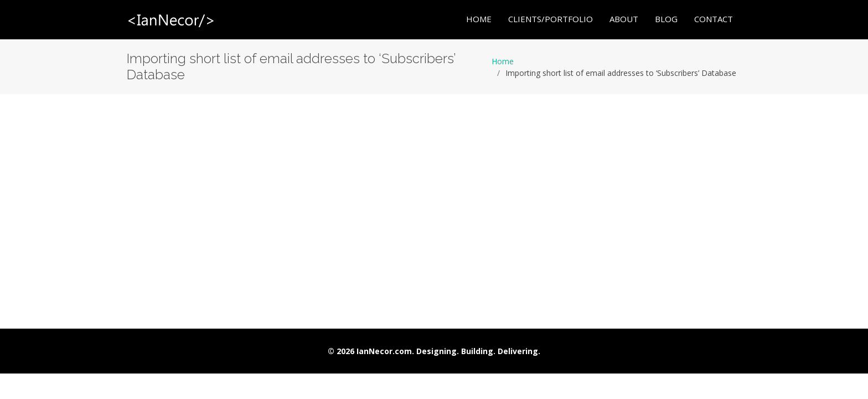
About (624, 19)
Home (479, 19)
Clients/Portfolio (551, 19)
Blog (666, 19)
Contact (714, 19)
